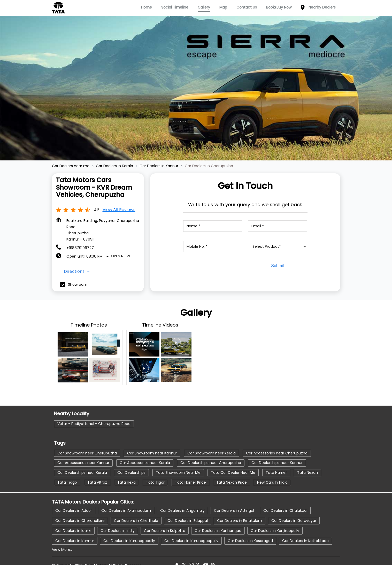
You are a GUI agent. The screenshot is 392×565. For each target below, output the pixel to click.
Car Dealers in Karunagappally (191, 530)
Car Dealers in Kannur (75, 530)
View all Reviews (119, 199)
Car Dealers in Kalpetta (165, 520)
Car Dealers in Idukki (73, 520)
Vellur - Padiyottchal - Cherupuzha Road (94, 413)
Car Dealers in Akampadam (126, 500)
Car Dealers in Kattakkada (305, 530)
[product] (278, 236)
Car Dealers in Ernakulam (240, 510)
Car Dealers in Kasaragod (250, 530)
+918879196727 (80, 237)
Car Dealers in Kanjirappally (275, 520)
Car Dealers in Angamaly (182, 500)
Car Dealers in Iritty (118, 520)
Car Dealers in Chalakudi (285, 500)
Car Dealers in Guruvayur (294, 510)
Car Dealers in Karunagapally (129, 530)
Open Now (121, 246)
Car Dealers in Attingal (234, 500)
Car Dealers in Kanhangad (218, 520)
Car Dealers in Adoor (74, 500)
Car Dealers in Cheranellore (80, 510)
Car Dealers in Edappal (188, 510)
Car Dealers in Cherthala (136, 510)
